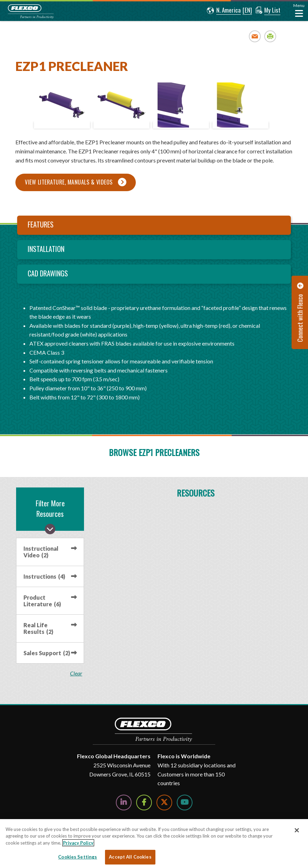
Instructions (44, 576)
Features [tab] (41, 224)
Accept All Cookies (130, 857)
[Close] (297, 830)
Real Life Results (38, 628)
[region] (154, 844)
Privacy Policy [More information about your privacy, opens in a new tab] (78, 843)
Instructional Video (41, 552)
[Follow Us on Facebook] (144, 802)
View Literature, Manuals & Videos (69, 182)
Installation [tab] (46, 249)
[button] (224, 10)
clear (76, 673)
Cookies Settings (78, 857)
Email (255, 36)
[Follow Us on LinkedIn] (124, 802)
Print (270, 36)
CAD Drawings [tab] (48, 273)
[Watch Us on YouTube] (185, 802)
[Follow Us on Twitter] (164, 802)
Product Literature (42, 601)
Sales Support (47, 653)
